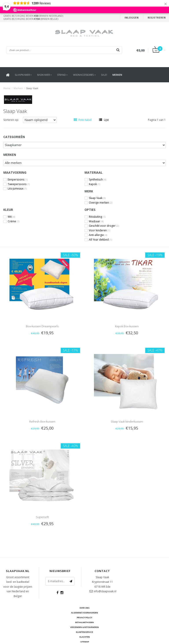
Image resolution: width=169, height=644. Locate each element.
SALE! (104, 75)
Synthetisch (97, 180)
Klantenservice (84, 632)
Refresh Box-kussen (42, 421)
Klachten (85, 637)
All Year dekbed (100, 240)
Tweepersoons (19, 184)
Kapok (95, 184)
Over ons (84, 608)
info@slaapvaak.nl (105, 591)
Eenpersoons (18, 180)
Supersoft (42, 517)
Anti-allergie (98, 235)
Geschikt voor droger (104, 226)
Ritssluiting (97, 217)
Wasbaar (96, 221)
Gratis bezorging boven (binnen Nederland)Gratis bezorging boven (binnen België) (33, 17)
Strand (62, 75)
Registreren (157, 18)
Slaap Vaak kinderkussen (127, 421)
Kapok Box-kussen (127, 326)
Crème (14, 221)
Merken (117, 75)
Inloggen (132, 18)
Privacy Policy (84, 617)
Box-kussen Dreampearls (42, 326)
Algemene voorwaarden (84, 613)
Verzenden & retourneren (84, 627)
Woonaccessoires (84, 75)
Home (7, 88)
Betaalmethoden (84, 622)
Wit (11, 217)
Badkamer (45, 75)
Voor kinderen (99, 230)
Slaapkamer (23, 75)
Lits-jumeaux (17, 189)
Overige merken (101, 203)
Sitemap (85, 642)
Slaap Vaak (32, 88)
